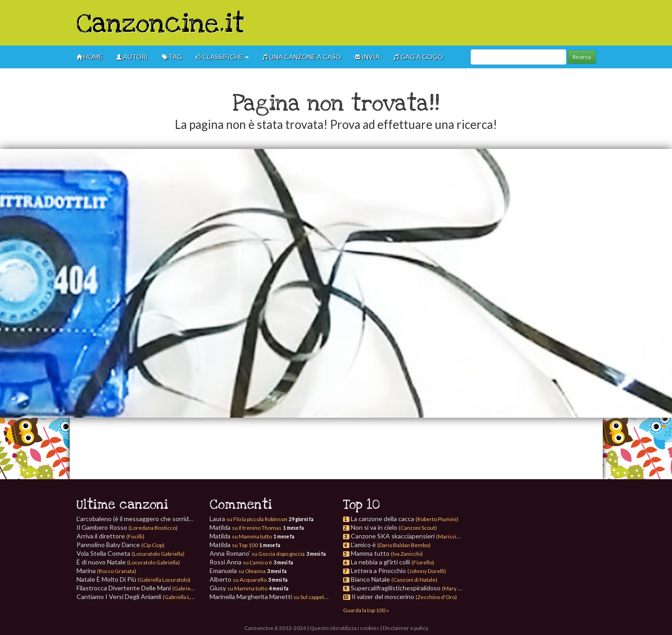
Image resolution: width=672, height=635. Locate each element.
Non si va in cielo (374, 527)
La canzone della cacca (382, 519)
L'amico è (363, 545)
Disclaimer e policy (405, 628)
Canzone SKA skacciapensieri (393, 536)
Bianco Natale (370, 579)
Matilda (246, 527)
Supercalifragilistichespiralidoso (396, 588)
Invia (367, 57)
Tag (172, 57)
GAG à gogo (418, 57)
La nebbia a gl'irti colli (380, 562)
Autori (132, 57)
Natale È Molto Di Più (133, 579)
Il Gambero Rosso (127, 527)
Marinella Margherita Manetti (269, 597)
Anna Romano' (257, 553)
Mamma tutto (370, 553)
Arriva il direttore (110, 536)
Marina (106, 571)
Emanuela (238, 571)
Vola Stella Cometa (131, 553)
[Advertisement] (430, 23)
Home (90, 57)
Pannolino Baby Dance (121, 545)
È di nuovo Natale (128, 562)
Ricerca (582, 57)
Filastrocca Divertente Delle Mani (151, 588)
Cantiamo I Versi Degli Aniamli (146, 597)
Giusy (239, 588)
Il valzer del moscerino (383, 597)
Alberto (238, 579)
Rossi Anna (241, 562)
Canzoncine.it (161, 24)
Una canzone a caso (302, 57)
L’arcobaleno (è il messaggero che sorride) (155, 519)
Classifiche (222, 57)
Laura (249, 519)
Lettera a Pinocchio (378, 571)
